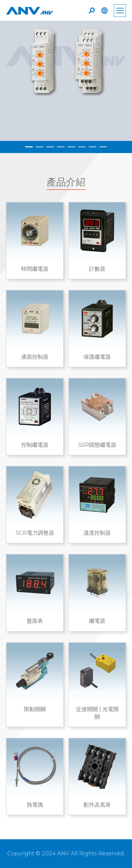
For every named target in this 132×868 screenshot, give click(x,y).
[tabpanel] (66, 81)
